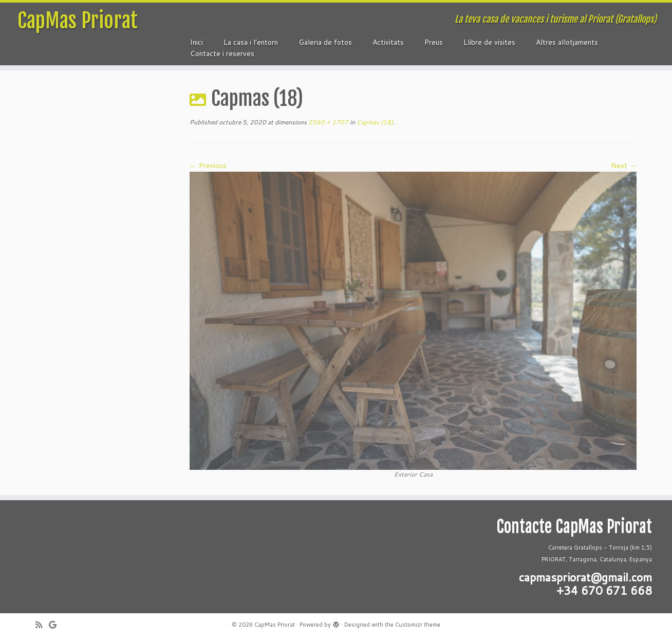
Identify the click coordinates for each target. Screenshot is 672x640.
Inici (197, 42)
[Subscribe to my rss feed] (42, 625)
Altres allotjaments (567, 42)
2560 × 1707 (328, 122)
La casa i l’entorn (251, 42)
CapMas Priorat (78, 21)
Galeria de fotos (325, 42)
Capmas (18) (374, 122)
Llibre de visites (489, 42)
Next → (624, 166)
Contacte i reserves (222, 53)
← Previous (208, 166)
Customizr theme (418, 625)
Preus (434, 42)
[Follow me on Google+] (56, 625)
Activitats (388, 42)
